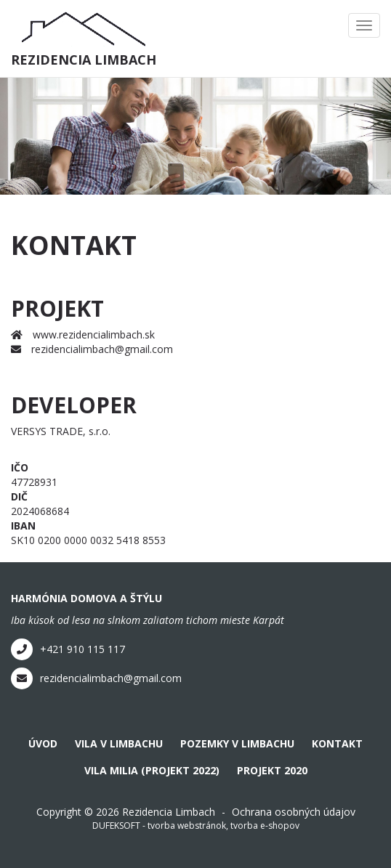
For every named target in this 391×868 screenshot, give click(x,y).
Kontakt (337, 743)
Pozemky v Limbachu (237, 743)
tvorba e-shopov (265, 826)
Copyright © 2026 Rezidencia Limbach (126, 812)
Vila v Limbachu (119, 743)
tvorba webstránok (187, 826)
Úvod (43, 743)
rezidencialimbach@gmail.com (92, 349)
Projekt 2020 (272, 770)
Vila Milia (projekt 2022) (152, 770)
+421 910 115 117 (68, 649)
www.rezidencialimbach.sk (83, 334)
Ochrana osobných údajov (294, 812)
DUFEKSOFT (116, 826)
